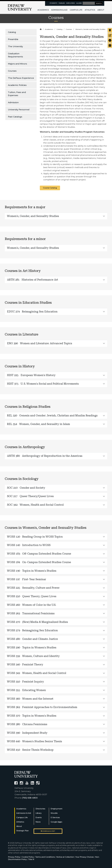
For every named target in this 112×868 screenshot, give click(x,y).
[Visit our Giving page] (110, 45)
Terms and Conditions (45, 857)
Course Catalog (50, 188)
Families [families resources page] (62, 3)
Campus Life (76, 10)
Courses (12, 71)
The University (15, 46)
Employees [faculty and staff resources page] (71, 3)
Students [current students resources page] (53, 3)
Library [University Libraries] (39, 813)
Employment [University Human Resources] (56, 809)
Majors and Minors (17, 64)
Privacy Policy (14, 857)
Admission (13, 102)
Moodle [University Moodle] (54, 813)
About (101, 10)
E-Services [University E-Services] (55, 818)
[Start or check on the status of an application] (110, 35)
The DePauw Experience (21, 78)
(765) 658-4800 (30, 798)
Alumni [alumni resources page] (79, 3)
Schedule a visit (48, 831)
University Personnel (19, 110)
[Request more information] (110, 40)
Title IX (31, 859)
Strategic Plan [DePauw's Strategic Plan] (22, 831)
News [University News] (38, 822)
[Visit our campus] (110, 30)
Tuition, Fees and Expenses (17, 94)
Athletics (90, 10)
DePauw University (20, 7)
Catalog (12, 32)
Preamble (13, 39)
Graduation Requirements (15, 55)
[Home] (41, 29)
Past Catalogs (15, 117)
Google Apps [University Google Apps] (56, 822)
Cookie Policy (28, 857)
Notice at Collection (65, 857)
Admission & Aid (59, 10)
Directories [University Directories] (40, 809)
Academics (43, 10)
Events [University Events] (39, 818)
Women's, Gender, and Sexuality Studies (33, 216)
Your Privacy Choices (85, 857)
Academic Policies (17, 85)
